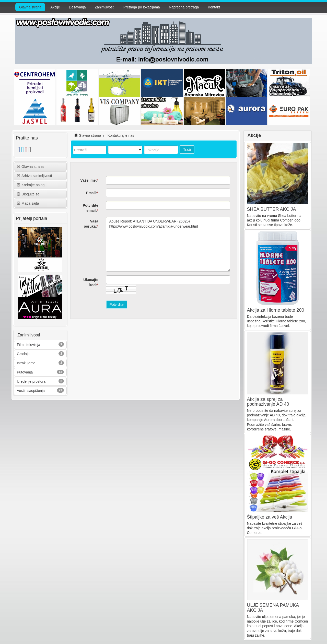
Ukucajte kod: (91, 282)
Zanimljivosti (105, 7)
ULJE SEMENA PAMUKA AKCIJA (273, 608)
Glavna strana (30, 7)
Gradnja (23, 354)
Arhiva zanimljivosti (34, 176)
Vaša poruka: (91, 224)
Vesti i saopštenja (31, 391)
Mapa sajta (28, 203)
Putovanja (25, 372)
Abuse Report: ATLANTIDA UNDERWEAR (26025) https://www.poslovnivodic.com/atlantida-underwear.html (168, 244)
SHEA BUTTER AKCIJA (272, 209)
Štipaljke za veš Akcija (270, 517)
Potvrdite (117, 305)
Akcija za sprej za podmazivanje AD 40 (268, 402)
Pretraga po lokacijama (142, 7)
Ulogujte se (28, 194)
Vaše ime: (89, 180)
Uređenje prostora (31, 381)
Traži (187, 149)
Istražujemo (26, 363)
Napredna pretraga (184, 7)
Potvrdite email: (91, 208)
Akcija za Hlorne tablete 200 (276, 310)
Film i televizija (28, 345)
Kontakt (214, 7)
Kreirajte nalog (31, 185)
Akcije (55, 7)
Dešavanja (77, 7)
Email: (92, 193)
